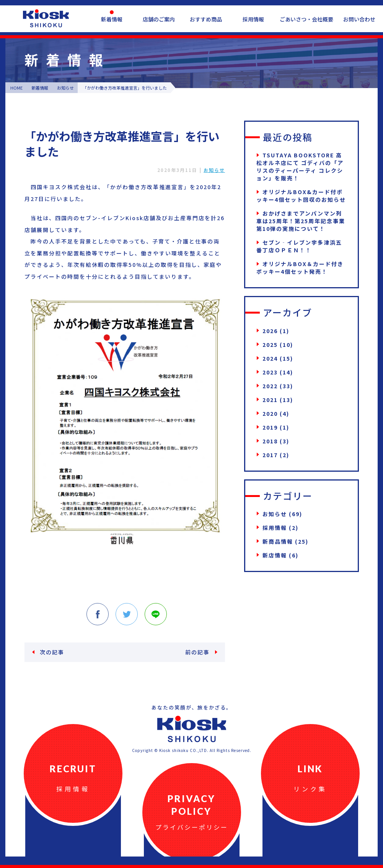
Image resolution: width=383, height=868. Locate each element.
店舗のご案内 (159, 19)
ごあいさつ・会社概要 (306, 19)
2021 (270, 400)
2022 (270, 386)
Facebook (98, 614)
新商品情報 (278, 541)
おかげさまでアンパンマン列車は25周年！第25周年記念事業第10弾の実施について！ (301, 221)
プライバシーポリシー (192, 827)
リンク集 (310, 789)
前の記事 (197, 652)
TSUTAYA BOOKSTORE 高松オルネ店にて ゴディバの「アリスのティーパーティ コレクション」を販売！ (300, 167)
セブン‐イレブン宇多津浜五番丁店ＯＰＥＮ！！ (299, 246)
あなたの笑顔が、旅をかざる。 (192, 707)
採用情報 (253, 19)
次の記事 (52, 652)
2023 (270, 372)
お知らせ (214, 170)
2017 (270, 455)
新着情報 (112, 19)
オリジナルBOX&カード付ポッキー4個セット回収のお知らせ (301, 196)
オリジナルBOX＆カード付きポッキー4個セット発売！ (300, 268)
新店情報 (275, 555)
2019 (270, 427)
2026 (270, 331)
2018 (270, 441)
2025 (270, 345)
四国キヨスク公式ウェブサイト (46, 18)
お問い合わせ (359, 19)
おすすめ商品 (206, 19)
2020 (270, 414)
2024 (270, 358)
